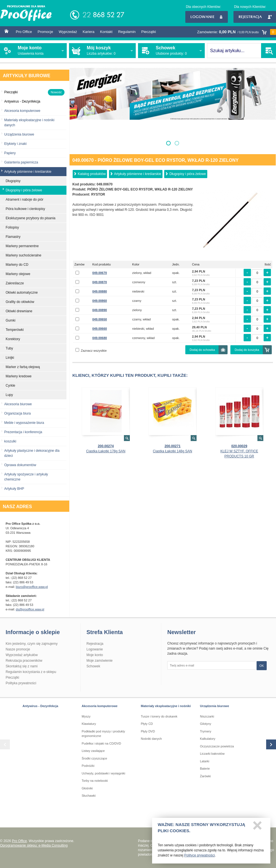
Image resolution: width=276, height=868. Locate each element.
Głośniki (87, 788)
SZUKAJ (269, 51)
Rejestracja (255, 17)
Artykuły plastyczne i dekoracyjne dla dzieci (32, 453)
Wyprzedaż (68, 32)
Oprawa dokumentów (20, 465)
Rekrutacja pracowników (24, 661)
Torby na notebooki (95, 781)
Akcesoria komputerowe (22, 111)
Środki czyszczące (94, 758)
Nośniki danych (151, 739)
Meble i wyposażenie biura (24, 423)
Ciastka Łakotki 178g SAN (106, 451)
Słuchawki (89, 796)
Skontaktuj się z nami (22, 666)
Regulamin (127, 32)
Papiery (10, 153)
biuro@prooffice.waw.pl (32, 587)
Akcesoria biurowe (18, 404)
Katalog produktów (92, 174)
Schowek (93, 666)
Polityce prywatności (200, 857)
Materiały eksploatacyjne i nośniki (166, 706)
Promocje (45, 32)
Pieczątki (149, 32)
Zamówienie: (237, 32)
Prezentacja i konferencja (23, 432)
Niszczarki (207, 716)
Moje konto (95, 655)
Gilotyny (206, 724)
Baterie (205, 769)
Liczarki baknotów (212, 754)
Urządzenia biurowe (19, 134)
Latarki (205, 761)
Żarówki (205, 776)
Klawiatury (89, 724)
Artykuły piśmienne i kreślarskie (138, 174)
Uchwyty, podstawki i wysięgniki (103, 773)
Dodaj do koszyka (247, 350)
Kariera (88, 32)
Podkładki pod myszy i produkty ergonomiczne (103, 734)
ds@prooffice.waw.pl (30, 609)
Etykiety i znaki (15, 144)
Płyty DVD (148, 731)
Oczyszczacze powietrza (217, 746)
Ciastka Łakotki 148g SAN (172, 451)
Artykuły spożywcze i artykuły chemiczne (26, 477)
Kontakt (106, 32)
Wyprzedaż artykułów (22, 655)
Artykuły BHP (14, 489)
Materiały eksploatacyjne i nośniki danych (29, 123)
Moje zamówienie (100, 661)
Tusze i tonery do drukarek (159, 716)
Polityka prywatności (21, 683)
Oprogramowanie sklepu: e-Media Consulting (34, 845)
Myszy (86, 716)
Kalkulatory (208, 739)
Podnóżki (88, 766)
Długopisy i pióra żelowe (187, 174)
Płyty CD (147, 724)
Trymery (206, 731)
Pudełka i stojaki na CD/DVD (101, 743)
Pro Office (24, 32)
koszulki (10, 441)
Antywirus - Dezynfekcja (40, 706)
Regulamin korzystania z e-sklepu (31, 672)
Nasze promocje (18, 649)
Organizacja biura (17, 413)
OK (262, 666)
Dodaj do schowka (202, 350)
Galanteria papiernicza (21, 162)
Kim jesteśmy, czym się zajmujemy (32, 644)
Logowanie (207, 17)
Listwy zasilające (93, 751)
